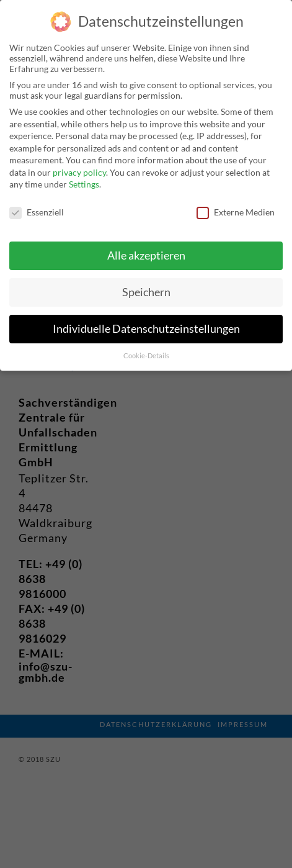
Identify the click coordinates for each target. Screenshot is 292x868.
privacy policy (79, 169)
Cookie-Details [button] (146, 352)
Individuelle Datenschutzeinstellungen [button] (146, 325)
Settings (84, 180)
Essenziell (37, 208)
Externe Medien (236, 208)
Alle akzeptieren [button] (146, 252)
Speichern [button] (146, 288)
